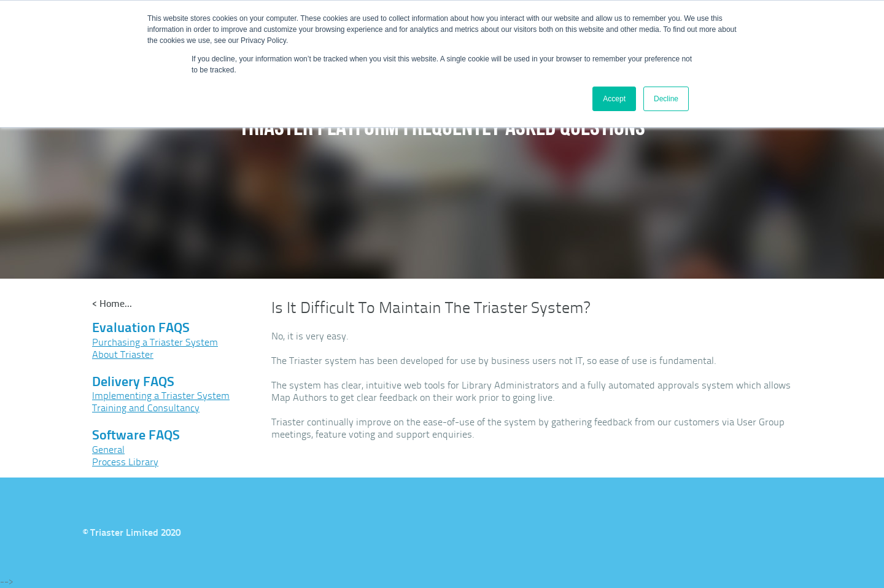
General (108, 450)
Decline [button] (666, 99)
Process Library (125, 462)
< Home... (112, 304)
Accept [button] (614, 99)
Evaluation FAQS (141, 327)
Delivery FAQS (133, 381)
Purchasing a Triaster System (155, 342)
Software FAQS (136, 435)
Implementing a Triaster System (161, 396)
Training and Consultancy (146, 408)
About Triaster (123, 354)
